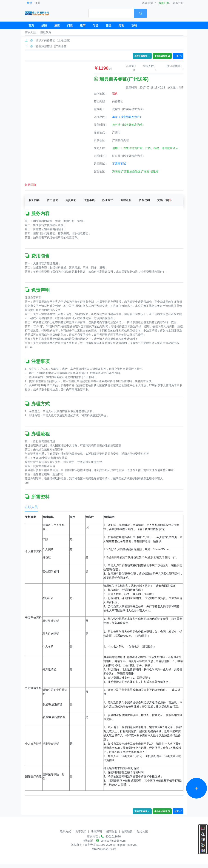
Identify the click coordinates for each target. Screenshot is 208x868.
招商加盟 (112, 832)
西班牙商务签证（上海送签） (54, 40)
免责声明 (71, 200)
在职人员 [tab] (31, 507)
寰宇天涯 (30, 32)
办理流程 (126, 200)
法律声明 (96, 832)
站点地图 (142, 832)
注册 (37, 3)
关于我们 (81, 832)
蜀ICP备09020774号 (104, 849)
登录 (29, 3)
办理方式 (108, 200)
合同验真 (127, 832)
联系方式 (66, 832)
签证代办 (46, 32)
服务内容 (34, 200)
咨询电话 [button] (148, 3)
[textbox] (111, 13)
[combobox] (118, 13)
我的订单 (164, 3)
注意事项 (89, 200)
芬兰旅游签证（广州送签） (52, 46)
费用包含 (52, 200)
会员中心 (178, 3)
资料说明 (144, 200)
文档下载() (164, 200)
